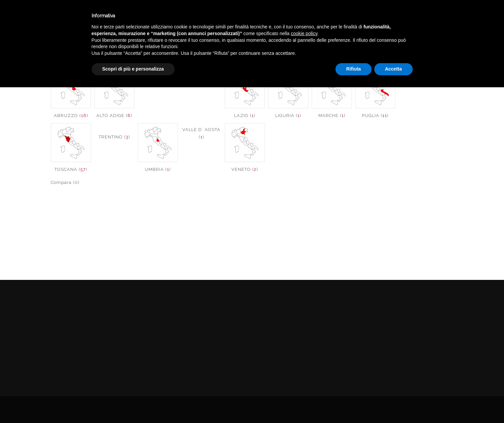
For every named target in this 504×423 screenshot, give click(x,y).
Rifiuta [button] (354, 405)
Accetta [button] (393, 405)
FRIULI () (201, 83)
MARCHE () (332, 116)
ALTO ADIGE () (114, 116)
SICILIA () (419, 83)
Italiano (434, 14)
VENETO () (245, 169)
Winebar (125, 16)
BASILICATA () (158, 83)
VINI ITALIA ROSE (438, 48)
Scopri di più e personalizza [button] (133, 405)
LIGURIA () (288, 116)
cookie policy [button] (304, 369)
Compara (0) (65, 182)
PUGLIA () (375, 116)
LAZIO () (245, 116)
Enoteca (87, 16)
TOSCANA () (71, 169)
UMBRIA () (158, 169)
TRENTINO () (114, 137)
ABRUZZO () (71, 116)
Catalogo (165, 16)
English (434, 22)
